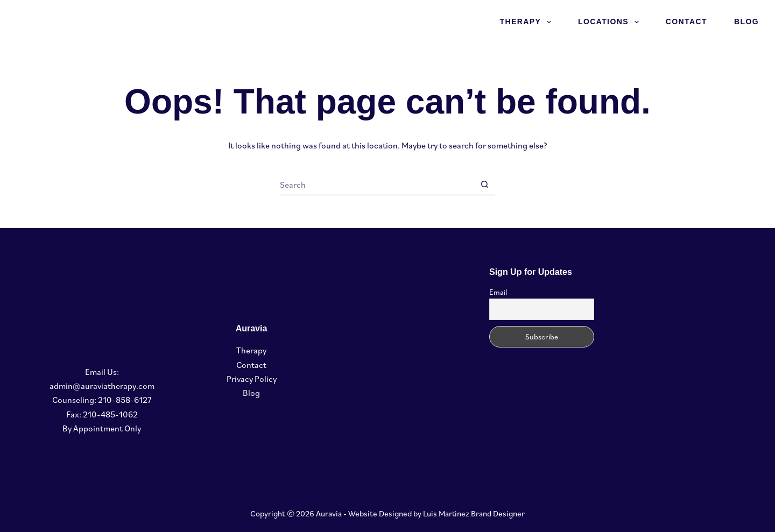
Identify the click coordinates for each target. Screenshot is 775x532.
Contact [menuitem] (686, 22)
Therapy (251, 350)
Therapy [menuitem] (527, 22)
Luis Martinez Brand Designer (474, 513)
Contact (251, 365)
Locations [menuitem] (611, 22)
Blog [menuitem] (746, 22)
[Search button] (484, 185)
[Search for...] (377, 185)
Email (498, 292)
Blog (251, 393)
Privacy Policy (252, 379)
